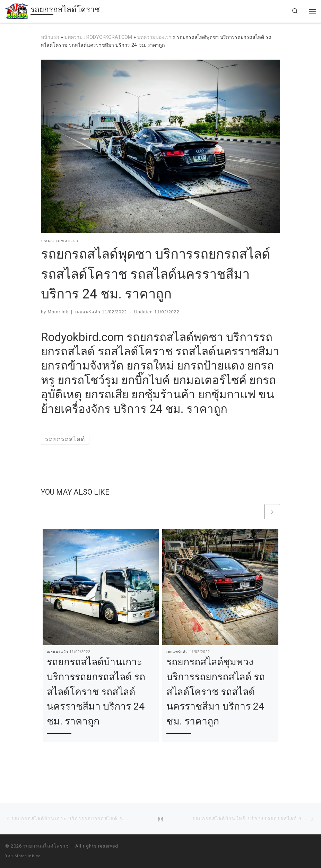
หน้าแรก (50, 37)
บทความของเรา (154, 37)
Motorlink (58, 312)
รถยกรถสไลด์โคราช (46, 846)
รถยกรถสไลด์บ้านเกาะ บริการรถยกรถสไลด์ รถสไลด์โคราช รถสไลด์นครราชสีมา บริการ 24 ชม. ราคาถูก (96, 692)
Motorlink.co (28, 856)
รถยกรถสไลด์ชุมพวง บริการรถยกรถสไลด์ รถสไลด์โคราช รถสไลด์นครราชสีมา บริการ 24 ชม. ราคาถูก (216, 692)
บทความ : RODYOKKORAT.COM (98, 37)
